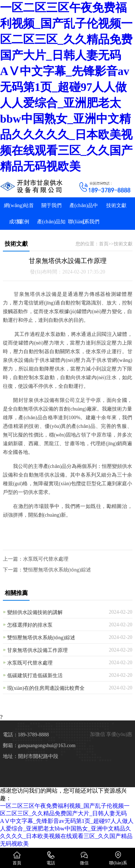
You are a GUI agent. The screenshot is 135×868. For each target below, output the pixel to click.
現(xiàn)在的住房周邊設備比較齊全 (46, 688)
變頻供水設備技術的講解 (35, 612)
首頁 (104, 244)
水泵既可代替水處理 (46, 559)
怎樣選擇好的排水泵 (30, 625)
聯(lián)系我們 (84, 222)
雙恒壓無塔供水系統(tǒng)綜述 (57, 570)
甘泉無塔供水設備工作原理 (37, 650)
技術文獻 (116, 205)
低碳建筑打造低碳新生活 (35, 676)
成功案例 (19, 222)
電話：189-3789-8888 (26, 735)
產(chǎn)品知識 (51, 230)
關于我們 (51, 205)
